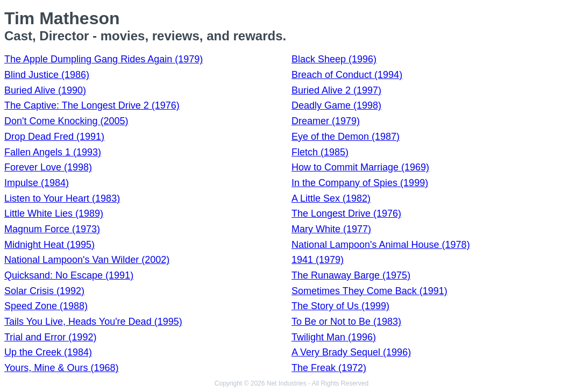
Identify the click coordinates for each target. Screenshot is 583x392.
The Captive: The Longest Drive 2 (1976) (92, 105)
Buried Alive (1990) (45, 90)
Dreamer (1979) (326, 121)
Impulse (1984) (37, 183)
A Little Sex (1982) (331, 198)
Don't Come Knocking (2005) (66, 121)
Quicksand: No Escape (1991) (69, 275)
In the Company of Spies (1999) (360, 183)
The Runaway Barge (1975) (351, 275)
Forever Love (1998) (48, 167)
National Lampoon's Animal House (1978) (381, 245)
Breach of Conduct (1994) (347, 75)
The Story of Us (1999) (340, 306)
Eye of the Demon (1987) (346, 137)
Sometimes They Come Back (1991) (369, 291)
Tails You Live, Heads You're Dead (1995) (93, 322)
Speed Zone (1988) (46, 306)
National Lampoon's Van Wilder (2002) (87, 260)
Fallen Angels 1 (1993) (53, 152)
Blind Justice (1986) (47, 75)
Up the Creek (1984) (48, 352)
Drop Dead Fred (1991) (54, 137)
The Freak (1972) (329, 368)
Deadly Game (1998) (336, 105)
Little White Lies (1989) (54, 213)
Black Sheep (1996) (334, 59)
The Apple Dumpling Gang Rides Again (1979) (104, 59)
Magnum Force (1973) (52, 229)
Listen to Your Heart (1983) (62, 198)
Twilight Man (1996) (334, 337)
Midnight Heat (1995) (49, 245)
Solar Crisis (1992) (44, 291)
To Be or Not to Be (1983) (346, 322)
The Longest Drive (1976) (346, 213)
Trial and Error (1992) (50, 337)
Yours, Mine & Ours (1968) (61, 368)
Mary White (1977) (331, 229)
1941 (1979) (318, 260)
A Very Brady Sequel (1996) (351, 352)
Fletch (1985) (320, 152)
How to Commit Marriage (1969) (360, 167)
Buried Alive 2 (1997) (336, 90)
